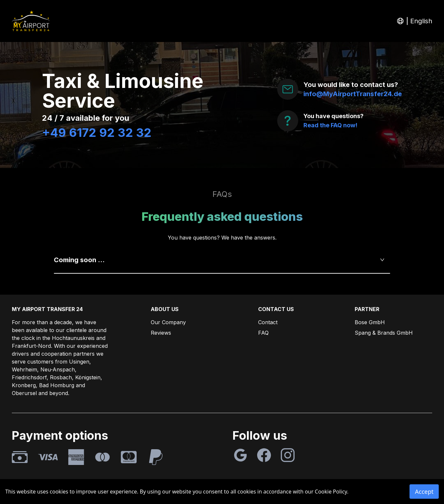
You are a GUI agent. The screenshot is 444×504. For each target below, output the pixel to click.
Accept (424, 492)
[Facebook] (264, 455)
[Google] (240, 455)
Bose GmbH (370, 322)
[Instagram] (288, 455)
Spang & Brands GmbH (384, 333)
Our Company (168, 322)
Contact (268, 322)
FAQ (263, 333)
